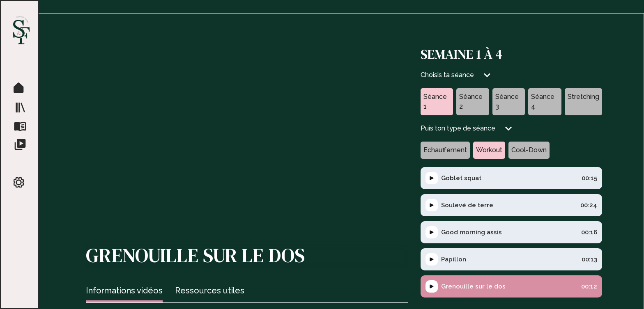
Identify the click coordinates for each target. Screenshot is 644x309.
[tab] (124, 292)
